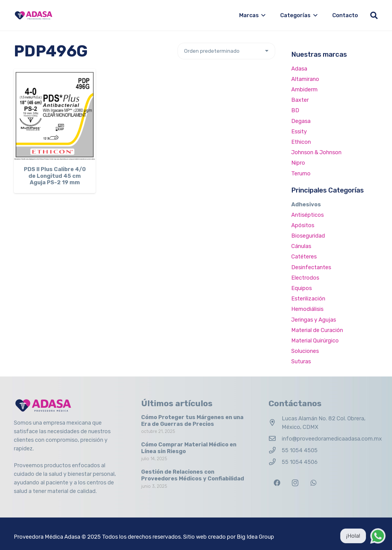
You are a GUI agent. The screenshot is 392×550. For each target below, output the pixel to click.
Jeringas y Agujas (314, 320)
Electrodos (305, 278)
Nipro (298, 163)
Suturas (301, 361)
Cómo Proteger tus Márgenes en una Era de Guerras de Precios (192, 421)
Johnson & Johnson (316, 152)
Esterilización (308, 299)
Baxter (300, 100)
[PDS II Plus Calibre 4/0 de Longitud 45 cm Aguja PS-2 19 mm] (55, 115)
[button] (262, 15)
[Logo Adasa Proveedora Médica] (34, 15)
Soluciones (305, 351)
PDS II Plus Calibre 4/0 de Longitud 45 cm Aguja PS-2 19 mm (55, 176)
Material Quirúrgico (315, 341)
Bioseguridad (308, 236)
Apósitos (303, 225)
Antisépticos (307, 215)
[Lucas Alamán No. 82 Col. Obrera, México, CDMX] (275, 423)
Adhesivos (306, 204)
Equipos (302, 288)
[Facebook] (277, 483)
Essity (299, 132)
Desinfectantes (311, 267)
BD (295, 110)
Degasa (301, 121)
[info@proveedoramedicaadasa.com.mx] (275, 439)
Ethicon (301, 142)
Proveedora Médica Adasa (47, 537)
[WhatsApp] (313, 483)
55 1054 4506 (300, 462)
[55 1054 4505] (275, 450)
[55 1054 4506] (275, 462)
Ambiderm (304, 90)
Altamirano (305, 79)
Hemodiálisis (307, 309)
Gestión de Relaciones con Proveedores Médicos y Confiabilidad (193, 475)
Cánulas (301, 246)
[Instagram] (295, 483)
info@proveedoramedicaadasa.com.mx (332, 439)
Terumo (301, 174)
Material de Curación (317, 330)
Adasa (299, 69)
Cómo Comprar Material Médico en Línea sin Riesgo (189, 448)
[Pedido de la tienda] (226, 51)
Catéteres (304, 257)
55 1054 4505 (300, 450)
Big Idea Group (255, 537)
